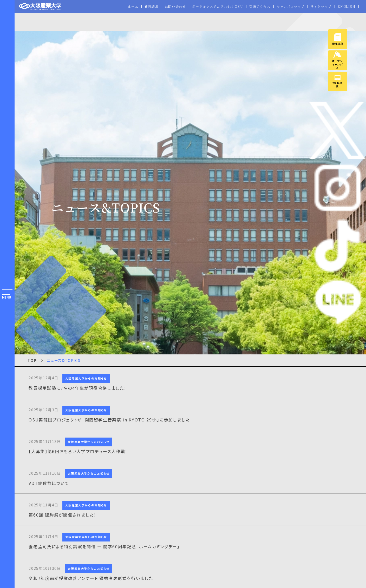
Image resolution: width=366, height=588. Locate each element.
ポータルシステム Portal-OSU (217, 6)
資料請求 (151, 6)
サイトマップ (321, 6)
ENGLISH (347, 6)
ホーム (132, 6)
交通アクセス (259, 6)
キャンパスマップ (290, 6)
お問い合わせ (175, 6)
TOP (32, 360)
